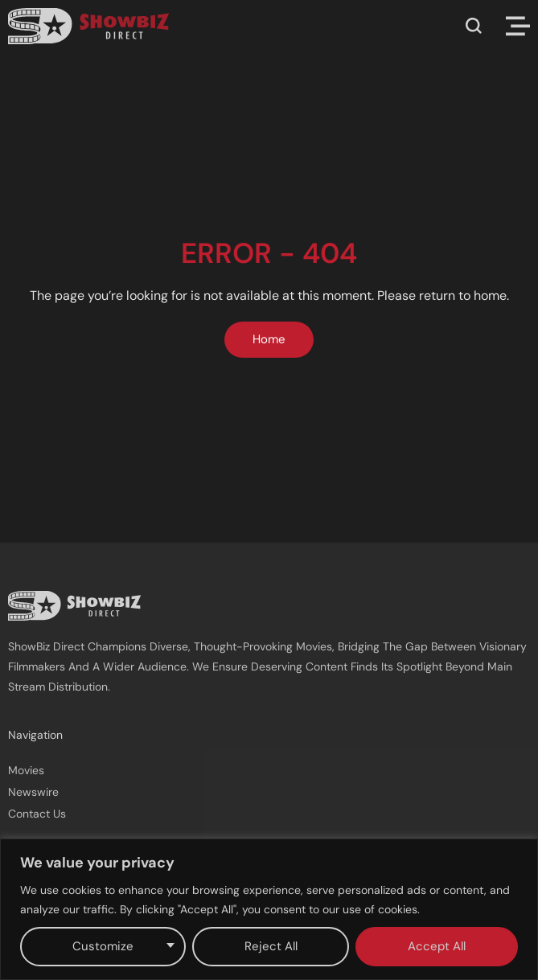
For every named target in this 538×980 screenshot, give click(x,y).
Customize (103, 946)
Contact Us (37, 814)
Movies (26, 770)
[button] (474, 26)
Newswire (33, 792)
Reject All (271, 946)
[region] (269, 909)
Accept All (437, 946)
